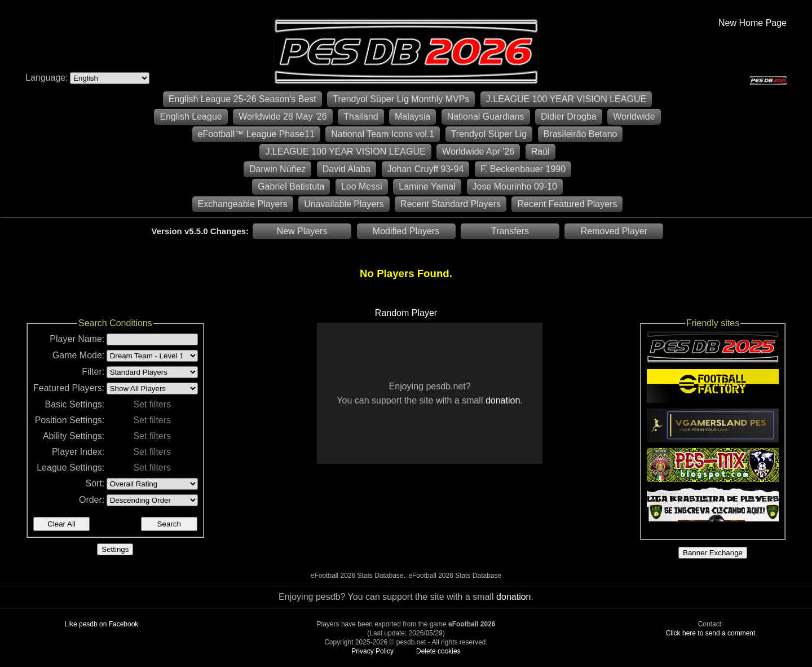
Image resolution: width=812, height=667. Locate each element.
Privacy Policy (372, 651)
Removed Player (614, 231)
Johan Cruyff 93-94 (426, 169)
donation (503, 400)
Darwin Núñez (277, 169)
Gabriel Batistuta (291, 187)
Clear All (61, 524)
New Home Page (753, 23)
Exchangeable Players (243, 204)
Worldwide (634, 117)
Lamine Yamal (427, 187)
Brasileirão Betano (581, 134)
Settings (115, 549)
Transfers (510, 231)
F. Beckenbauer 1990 (523, 169)
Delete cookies (438, 651)
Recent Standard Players (451, 204)
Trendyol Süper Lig (489, 134)
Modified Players (406, 231)
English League (191, 117)
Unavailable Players (344, 204)
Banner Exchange (713, 553)
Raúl (540, 152)
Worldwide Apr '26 (478, 152)
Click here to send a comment (711, 633)
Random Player (406, 313)
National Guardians (486, 117)
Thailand (361, 117)
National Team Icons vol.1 (383, 134)
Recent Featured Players (567, 204)
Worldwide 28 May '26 (283, 117)
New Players (302, 231)
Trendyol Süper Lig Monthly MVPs (401, 99)
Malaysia (412, 117)
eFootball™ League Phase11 (256, 134)
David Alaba (347, 169)
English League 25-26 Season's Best (242, 99)
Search (169, 524)
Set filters (152, 404)
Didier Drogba (569, 117)
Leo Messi (362, 187)
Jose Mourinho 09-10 (515, 187)
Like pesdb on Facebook (102, 624)
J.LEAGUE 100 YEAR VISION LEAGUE (566, 99)
